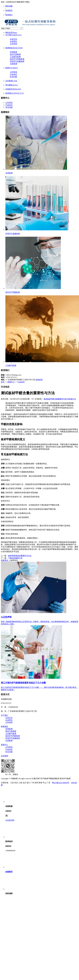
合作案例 (11, 81)
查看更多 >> (6, 560)
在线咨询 (39, 380)
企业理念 (13, 41)
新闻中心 (12, 68)
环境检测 (13, 52)
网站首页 (11, 33)
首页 (3, 382)
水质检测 (13, 64)
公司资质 (13, 44)
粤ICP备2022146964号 (61, 783)
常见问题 (13, 77)
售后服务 (12, 85)
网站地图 (9, 6)
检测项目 (14, 48)
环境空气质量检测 (17, 61)
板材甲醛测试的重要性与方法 (20, 556)
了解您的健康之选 (15, 558)
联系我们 (9, 15)
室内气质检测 (15, 54)
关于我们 (13, 35)
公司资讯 (13, 72)
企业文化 (13, 39)
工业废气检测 (15, 57)
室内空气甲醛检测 (17, 59)
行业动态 (13, 74)
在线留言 (9, 10)
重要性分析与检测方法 (67, 399)
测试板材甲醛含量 (51, 399)
